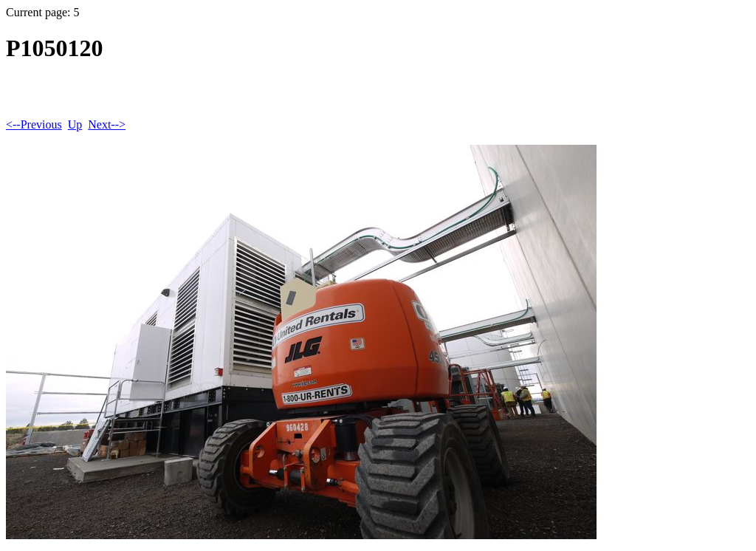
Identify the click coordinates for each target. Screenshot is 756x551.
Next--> (107, 124)
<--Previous (34, 124)
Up (75, 124)
